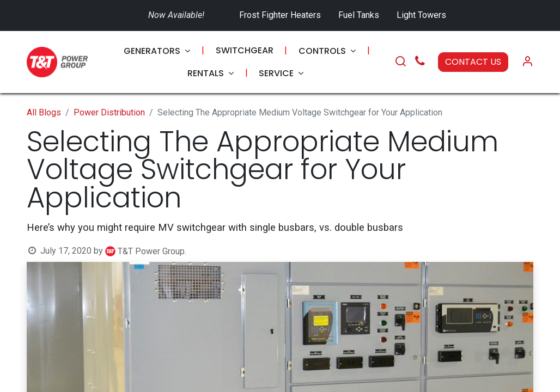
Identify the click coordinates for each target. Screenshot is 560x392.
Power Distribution (109, 112)
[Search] (400, 62)
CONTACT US (473, 62)
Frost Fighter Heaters (280, 15)
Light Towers (421, 15)
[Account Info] (527, 62)
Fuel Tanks (360, 15)
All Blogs (44, 112)
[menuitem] (157, 51)
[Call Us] (420, 62)
